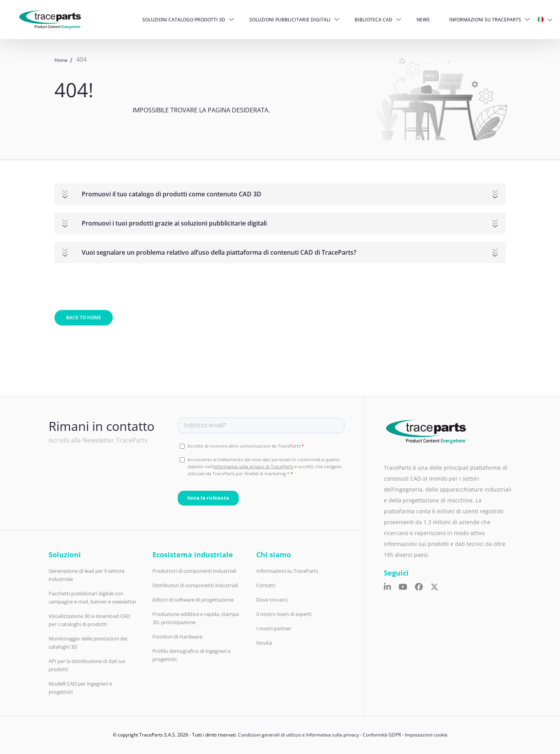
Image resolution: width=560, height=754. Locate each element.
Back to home (84, 318)
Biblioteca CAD (374, 20)
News (423, 20)
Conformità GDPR (382, 735)
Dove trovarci (272, 600)
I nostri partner (274, 628)
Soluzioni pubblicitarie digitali (290, 20)
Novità (264, 643)
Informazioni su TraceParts (485, 20)
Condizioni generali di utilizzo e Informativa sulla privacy (298, 735)
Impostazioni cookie (426, 735)
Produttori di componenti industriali (194, 571)
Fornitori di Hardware (177, 637)
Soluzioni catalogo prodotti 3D (184, 20)
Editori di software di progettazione (193, 600)
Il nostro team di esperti (284, 614)
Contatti (266, 585)
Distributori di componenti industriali (195, 585)
